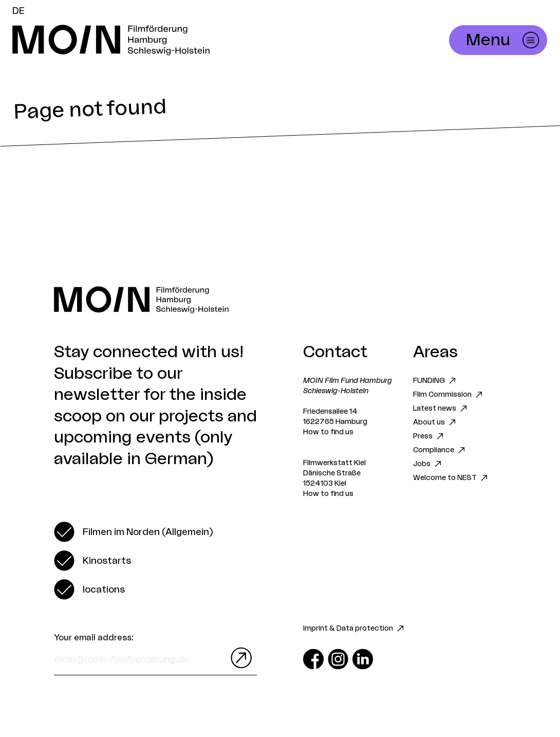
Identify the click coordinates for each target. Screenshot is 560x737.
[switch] (133, 532)
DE (18, 11)
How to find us (328, 432)
